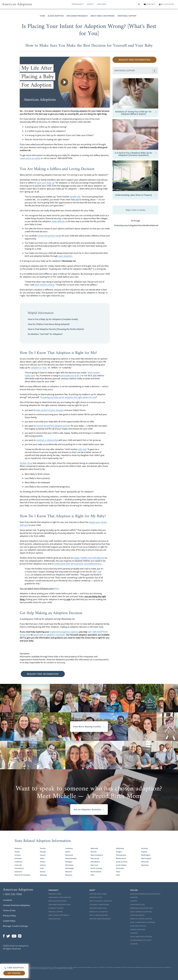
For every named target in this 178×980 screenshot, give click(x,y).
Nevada (94, 852)
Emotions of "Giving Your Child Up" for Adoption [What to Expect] (136, 113)
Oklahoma (120, 848)
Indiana (43, 865)
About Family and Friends (103, 16)
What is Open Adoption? (99, 915)
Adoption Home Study (98, 908)
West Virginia (146, 858)
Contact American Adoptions (17, 905)
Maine (68, 852)
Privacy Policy (9, 916)
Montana (69, 875)
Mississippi (69, 868)
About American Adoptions (141, 912)
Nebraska (94, 848)
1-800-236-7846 (12, 894)
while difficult (58, 221)
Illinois (43, 862)
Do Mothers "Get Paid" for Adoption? (45, 334)
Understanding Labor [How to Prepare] (136, 195)
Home (42, 16)
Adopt (91, 4)
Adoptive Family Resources (100, 919)
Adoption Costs (96, 897)
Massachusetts (71, 858)
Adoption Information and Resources (145, 894)
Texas (118, 872)
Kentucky (43, 875)
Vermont (145, 848)
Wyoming (145, 865)
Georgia (43, 852)
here (56, 588)
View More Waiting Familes (89, 727)
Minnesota (69, 865)
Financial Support (56, 912)
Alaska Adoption (56, 16)
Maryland (69, 855)
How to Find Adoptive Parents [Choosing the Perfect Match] (56, 329)
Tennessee (120, 868)
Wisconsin (145, 862)
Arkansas (18, 858)
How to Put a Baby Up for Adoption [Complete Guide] (53, 319)
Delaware (18, 872)
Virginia (144, 852)
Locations (8, 900)
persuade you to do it (71, 376)
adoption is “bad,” (39, 368)
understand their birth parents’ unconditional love (78, 564)
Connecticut (19, 868)
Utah (118, 875)
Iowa (42, 868)
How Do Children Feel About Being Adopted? (49, 324)
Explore (102, 4)
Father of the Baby (56, 908)
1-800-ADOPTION (14, 968)
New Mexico (95, 862)
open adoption (65, 256)
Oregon (119, 852)
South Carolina (122, 862)
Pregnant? (78, 4)
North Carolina (96, 868)
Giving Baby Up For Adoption (60, 897)
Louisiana (69, 848)
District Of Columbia (22, 875)
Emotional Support (127, 16)
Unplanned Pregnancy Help (60, 905)
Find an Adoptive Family (58, 901)
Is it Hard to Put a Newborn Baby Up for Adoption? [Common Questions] (136, 154)
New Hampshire (97, 855)
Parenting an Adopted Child (141, 908)
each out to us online (30, 158)
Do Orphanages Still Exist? (141, 940)
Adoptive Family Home (98, 894)
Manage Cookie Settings (16, 926)
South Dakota (121, 865)
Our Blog (134, 944)
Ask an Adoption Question (89, 809)
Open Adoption (54, 919)
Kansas (43, 872)
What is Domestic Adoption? (101, 901)
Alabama (18, 848)
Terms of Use (9, 910)
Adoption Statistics (138, 926)
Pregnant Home (55, 894)
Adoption (134, 897)
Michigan (69, 862)
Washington (146, 855)
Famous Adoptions (138, 930)
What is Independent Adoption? (143, 922)
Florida (43, 848)
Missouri (69, 872)
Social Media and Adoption (141, 937)
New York (94, 865)
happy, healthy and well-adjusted (89, 558)
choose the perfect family (49, 236)
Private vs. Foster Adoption (141, 919)
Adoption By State (137, 905)
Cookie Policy (9, 921)
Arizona (18, 855)
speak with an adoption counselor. (49, 635)
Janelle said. (75, 197)
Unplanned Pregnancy (77, 16)
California (18, 862)
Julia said (82, 449)
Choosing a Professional (99, 905)
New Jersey (95, 858)
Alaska (17, 852)
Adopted (134, 901)
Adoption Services (137, 915)
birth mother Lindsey (45, 285)
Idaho (42, 858)
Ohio (92, 875)
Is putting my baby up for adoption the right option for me (68, 397)
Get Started (14, 973)
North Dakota (96, 872)
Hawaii (43, 855)
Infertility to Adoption (99, 912)
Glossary (134, 933)
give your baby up (46, 183)
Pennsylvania (121, 855)
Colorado (18, 865)
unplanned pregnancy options (64, 632)
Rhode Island (121, 858)
